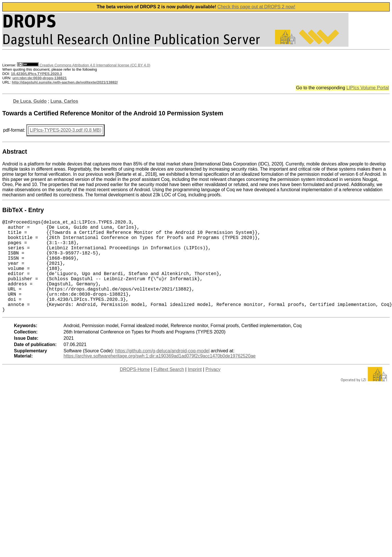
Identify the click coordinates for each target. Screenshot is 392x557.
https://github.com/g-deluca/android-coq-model (162, 371)
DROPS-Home (135, 390)
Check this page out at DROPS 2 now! (256, 7)
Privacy (213, 390)
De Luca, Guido (30, 101)
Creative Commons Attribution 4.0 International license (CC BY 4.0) (84, 65)
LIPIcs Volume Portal (368, 88)
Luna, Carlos (64, 101)
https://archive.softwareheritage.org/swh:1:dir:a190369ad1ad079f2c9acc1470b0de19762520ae (160, 377)
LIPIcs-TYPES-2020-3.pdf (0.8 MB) (65, 130)
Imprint (195, 390)
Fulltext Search (169, 390)
